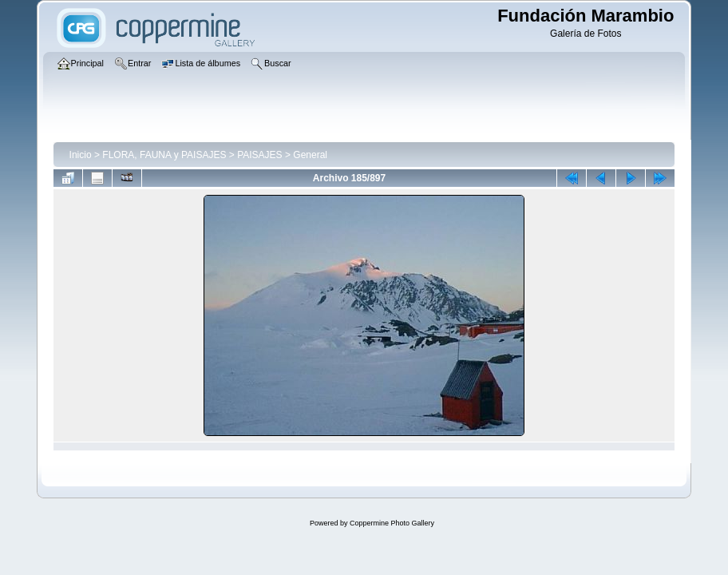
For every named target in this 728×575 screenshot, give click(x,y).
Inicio (81, 155)
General (310, 155)
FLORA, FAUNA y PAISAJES (164, 155)
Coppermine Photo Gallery (392, 523)
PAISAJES (259, 155)
